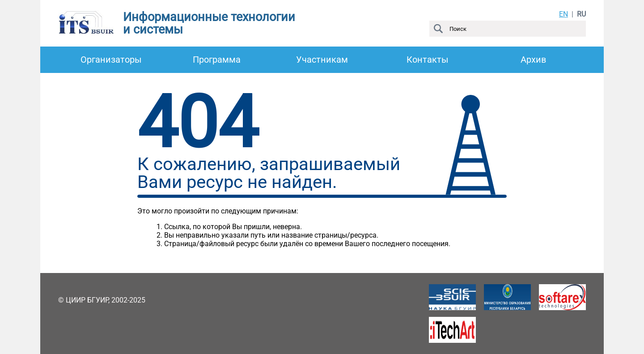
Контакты (428, 60)
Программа (217, 60)
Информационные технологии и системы (209, 23)
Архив (533, 60)
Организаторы (111, 60)
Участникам (322, 60)
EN (563, 14)
